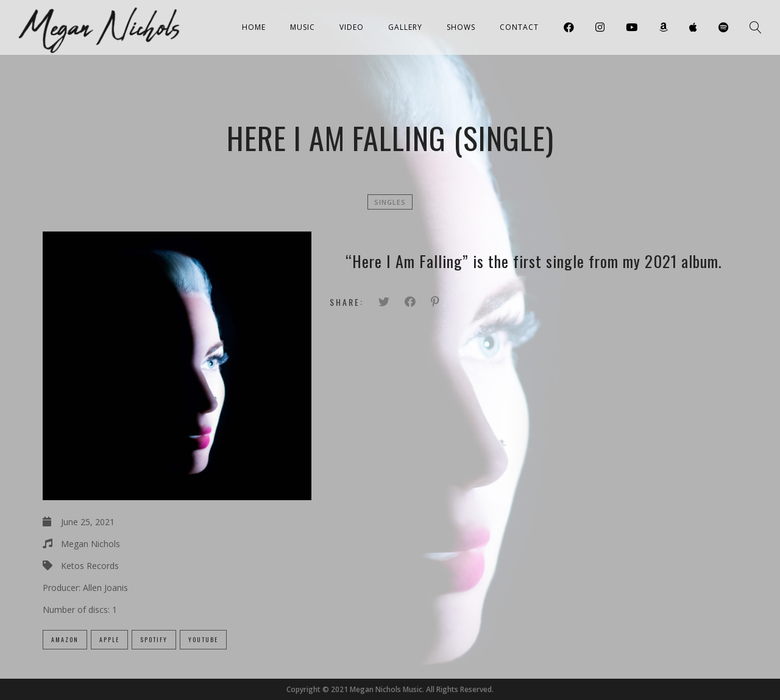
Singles (390, 202)
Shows (461, 27)
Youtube (203, 639)
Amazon (65, 639)
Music (303, 27)
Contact (519, 27)
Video (352, 27)
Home (254, 27)
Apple (109, 639)
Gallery (405, 27)
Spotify (154, 639)
